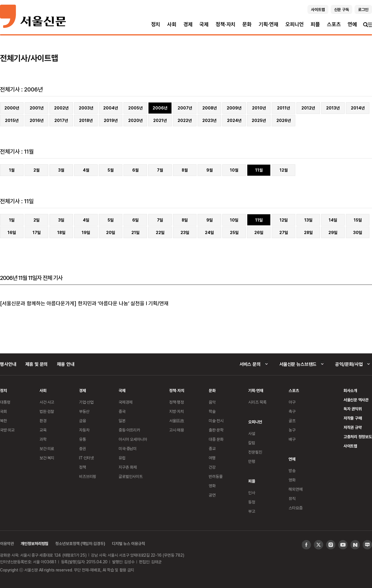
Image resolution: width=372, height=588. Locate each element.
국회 (3, 411)
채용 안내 (66, 364)
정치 (156, 24)
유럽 (122, 458)
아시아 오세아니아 (133, 439)
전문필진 (255, 452)
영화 (212, 486)
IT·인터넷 (86, 458)
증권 (83, 448)
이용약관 (7, 543)
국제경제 (125, 402)
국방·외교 (7, 430)
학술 (212, 411)
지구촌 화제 (128, 467)
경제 (188, 24)
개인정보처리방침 (34, 543)
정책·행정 (176, 402)
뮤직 (292, 498)
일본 (122, 421)
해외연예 (295, 489)
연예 (352, 24)
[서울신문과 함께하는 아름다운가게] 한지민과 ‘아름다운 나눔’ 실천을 (72, 303)
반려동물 (215, 476)
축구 (292, 411)
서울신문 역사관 (356, 400)
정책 (83, 467)
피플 (315, 24)
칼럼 (252, 443)
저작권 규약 (353, 427)
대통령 (5, 402)
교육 (43, 430)
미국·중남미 (128, 448)
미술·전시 (216, 421)
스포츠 (334, 24)
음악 (212, 402)
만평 (252, 461)
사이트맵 (350, 446)
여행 (212, 458)
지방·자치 (176, 411)
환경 (43, 421)
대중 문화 (216, 439)
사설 (252, 433)
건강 (212, 467)
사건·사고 (47, 402)
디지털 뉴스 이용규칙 (128, 543)
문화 (247, 24)
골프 (292, 421)
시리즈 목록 (257, 402)
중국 (122, 411)
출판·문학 (216, 430)
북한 (3, 421)
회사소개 (350, 390)
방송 (292, 471)
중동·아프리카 (129, 430)
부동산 (84, 411)
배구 (292, 439)
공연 (212, 495)
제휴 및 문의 (36, 364)
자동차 (84, 430)
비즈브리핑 (88, 476)
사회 (172, 24)
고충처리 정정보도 (358, 437)
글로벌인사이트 (131, 476)
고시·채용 (176, 430)
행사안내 (8, 364)
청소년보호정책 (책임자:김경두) (80, 543)
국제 (204, 24)
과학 (43, 439)
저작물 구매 (353, 418)
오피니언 (295, 24)
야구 (292, 402)
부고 (252, 511)
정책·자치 (226, 24)
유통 (83, 439)
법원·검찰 (47, 411)
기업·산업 (86, 402)
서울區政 (177, 421)
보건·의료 (47, 448)
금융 (83, 421)
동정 (252, 502)
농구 (292, 430)
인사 (252, 493)
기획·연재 (269, 24)
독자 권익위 (353, 409)
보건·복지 (47, 458)
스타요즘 (295, 508)
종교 (212, 448)
